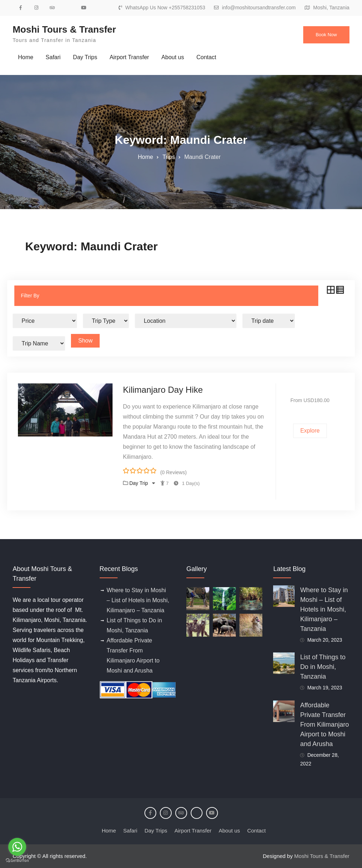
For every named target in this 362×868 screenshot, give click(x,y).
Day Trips (85, 57)
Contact (206, 57)
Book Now (326, 35)
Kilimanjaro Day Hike (163, 390)
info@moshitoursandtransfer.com (259, 8)
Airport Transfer (129, 57)
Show (85, 341)
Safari (53, 57)
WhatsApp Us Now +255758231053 (165, 8)
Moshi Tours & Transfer (64, 29)
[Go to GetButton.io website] (17, 861)
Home (26, 57)
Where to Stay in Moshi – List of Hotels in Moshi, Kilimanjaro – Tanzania (138, 600)
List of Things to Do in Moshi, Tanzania (323, 667)
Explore (310, 431)
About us (173, 57)
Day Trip (139, 483)
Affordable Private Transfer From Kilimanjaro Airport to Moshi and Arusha (324, 725)
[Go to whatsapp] (17, 847)
